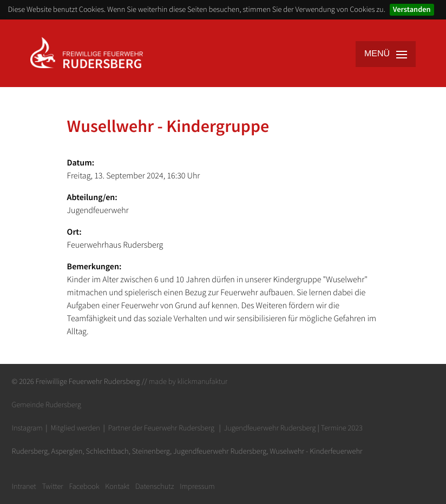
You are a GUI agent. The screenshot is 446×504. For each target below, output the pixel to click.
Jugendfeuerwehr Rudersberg (270, 428)
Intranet (24, 486)
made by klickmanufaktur (188, 381)
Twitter (52, 486)
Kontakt (117, 486)
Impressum (197, 486)
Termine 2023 (342, 428)
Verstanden (412, 9)
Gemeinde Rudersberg (47, 404)
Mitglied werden (75, 428)
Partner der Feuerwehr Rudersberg (161, 428)
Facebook (84, 486)
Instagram (27, 428)
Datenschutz (155, 486)
